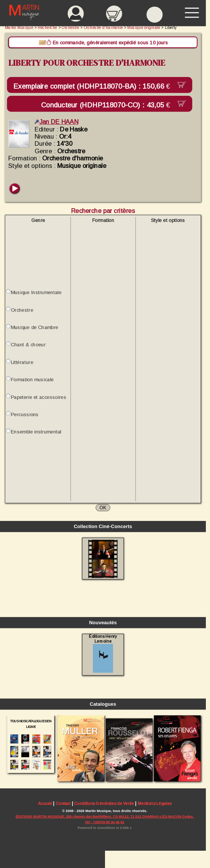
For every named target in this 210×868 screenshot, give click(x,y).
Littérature (22, 362)
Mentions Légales (155, 803)
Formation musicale (32, 380)
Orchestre (22, 310)
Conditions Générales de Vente (104, 803)
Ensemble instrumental (36, 432)
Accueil (45, 803)
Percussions (25, 414)
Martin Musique (19, 28)
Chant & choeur (28, 345)
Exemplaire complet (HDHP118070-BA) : (94, 86)
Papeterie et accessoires (39, 397)
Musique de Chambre (35, 327)
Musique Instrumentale (36, 292)
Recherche (47, 28)
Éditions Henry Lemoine (103, 653)
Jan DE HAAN (56, 122)
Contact (63, 803)
